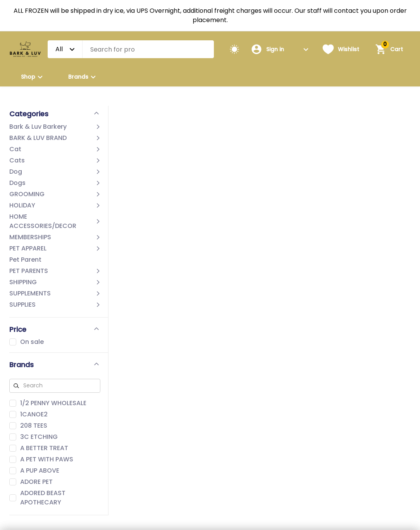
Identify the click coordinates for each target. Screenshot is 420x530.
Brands (83, 77)
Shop (33, 77)
